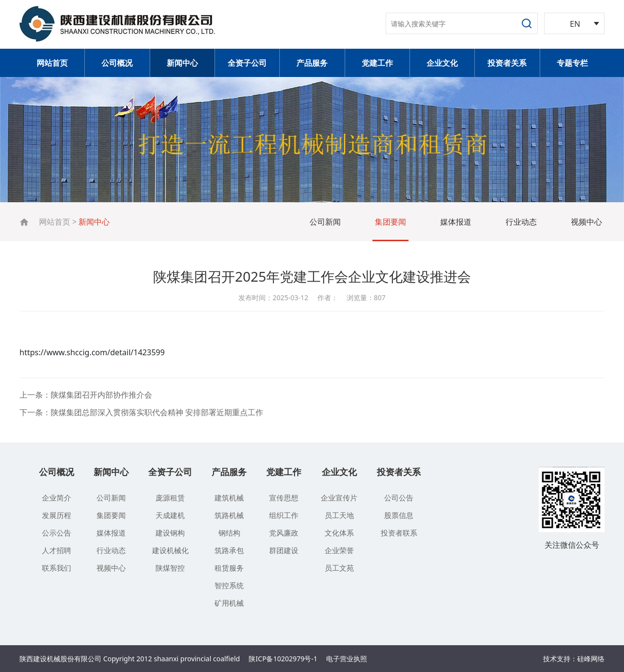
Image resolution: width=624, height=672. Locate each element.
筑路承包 (229, 550)
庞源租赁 (170, 498)
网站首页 (52, 63)
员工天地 (339, 515)
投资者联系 (399, 533)
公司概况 (117, 63)
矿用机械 (229, 603)
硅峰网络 (591, 659)
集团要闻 (390, 222)
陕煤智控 (170, 568)
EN (575, 24)
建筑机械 (229, 498)
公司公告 (399, 498)
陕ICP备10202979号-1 (283, 659)
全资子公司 (247, 63)
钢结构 (229, 533)
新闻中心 (182, 63)
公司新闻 (325, 222)
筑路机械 (229, 515)
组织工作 (284, 515)
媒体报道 (456, 222)
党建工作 (377, 63)
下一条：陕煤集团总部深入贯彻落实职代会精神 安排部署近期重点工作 (141, 412)
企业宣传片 (339, 498)
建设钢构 (170, 533)
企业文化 (442, 63)
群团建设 (284, 550)
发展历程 (57, 515)
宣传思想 (284, 498)
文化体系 (339, 533)
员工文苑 (339, 568)
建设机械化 (170, 550)
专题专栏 (572, 63)
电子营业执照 (347, 659)
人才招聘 (57, 550)
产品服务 (312, 63)
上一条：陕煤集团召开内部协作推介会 (86, 395)
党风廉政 (284, 533)
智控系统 (229, 585)
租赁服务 (229, 568)
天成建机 (170, 515)
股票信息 (399, 515)
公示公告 (57, 533)
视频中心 (586, 222)
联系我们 (57, 568)
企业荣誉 (339, 550)
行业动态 (521, 222)
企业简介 (57, 498)
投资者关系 (507, 63)
